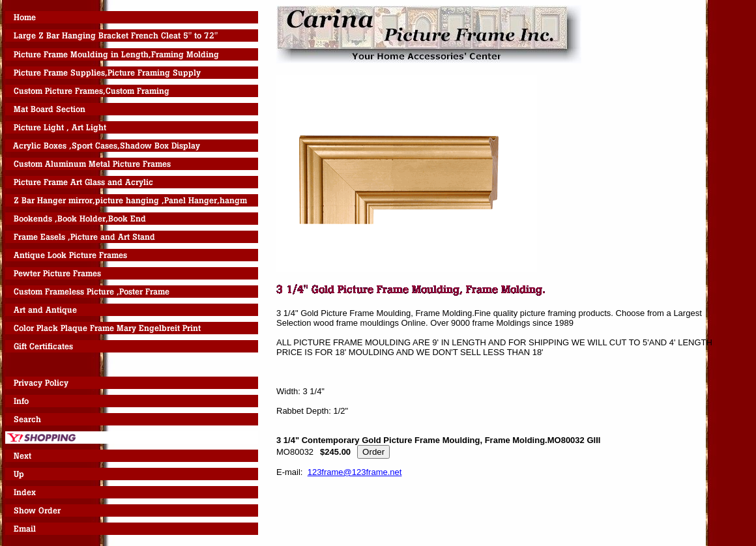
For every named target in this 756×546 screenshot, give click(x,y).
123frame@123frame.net (355, 472)
